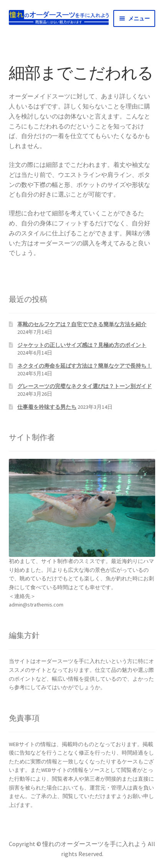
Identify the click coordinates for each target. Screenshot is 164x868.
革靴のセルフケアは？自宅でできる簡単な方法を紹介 (82, 324)
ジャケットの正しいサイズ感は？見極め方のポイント (82, 345)
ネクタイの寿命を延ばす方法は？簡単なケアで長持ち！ (84, 366)
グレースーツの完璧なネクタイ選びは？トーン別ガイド (84, 386)
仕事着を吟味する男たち (47, 407)
